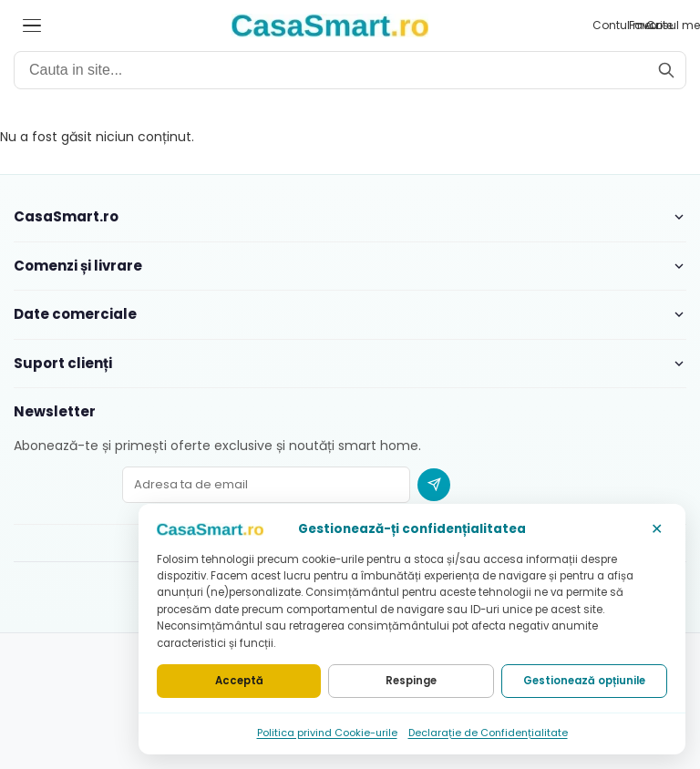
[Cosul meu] (674, 26)
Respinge (411, 681)
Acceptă (239, 681)
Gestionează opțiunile (584, 681)
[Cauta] (666, 70)
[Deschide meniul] (32, 26)
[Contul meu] (623, 26)
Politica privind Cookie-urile (327, 733)
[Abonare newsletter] (434, 485)
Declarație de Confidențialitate (488, 733)
